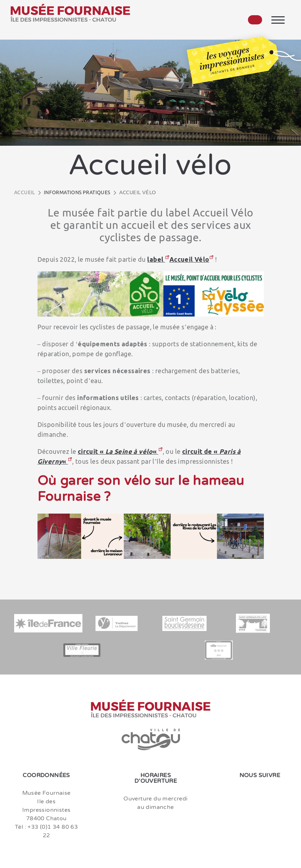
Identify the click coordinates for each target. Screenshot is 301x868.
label (156, 259)
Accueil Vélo (189, 259)
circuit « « (118, 451)
